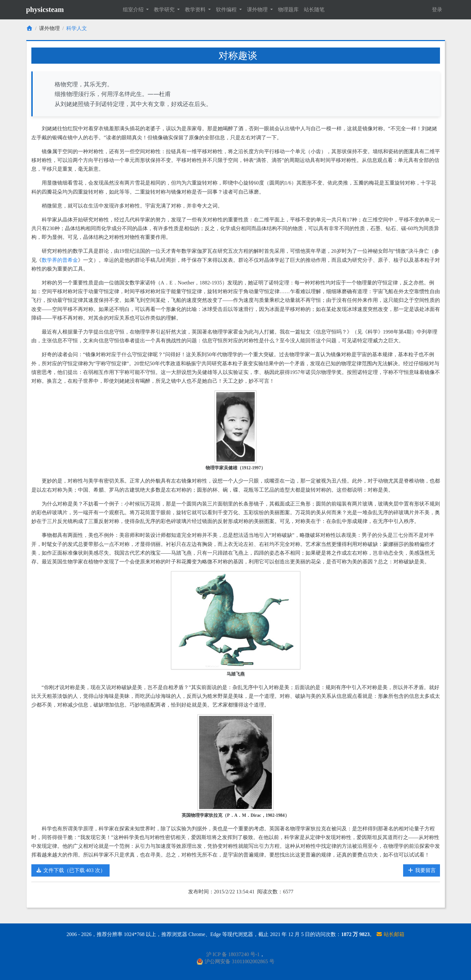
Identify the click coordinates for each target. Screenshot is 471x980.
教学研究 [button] (165, 10)
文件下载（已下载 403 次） (70, 870)
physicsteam (45, 10)
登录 (437, 10)
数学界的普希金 (60, 260)
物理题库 (288, 10)
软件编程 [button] (227, 10)
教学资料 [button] (196, 10)
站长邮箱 (390, 934)
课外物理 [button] (258, 10)
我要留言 (422, 870)
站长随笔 (314, 10)
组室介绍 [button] (134, 10)
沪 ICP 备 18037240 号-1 (233, 954)
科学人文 (77, 28)
